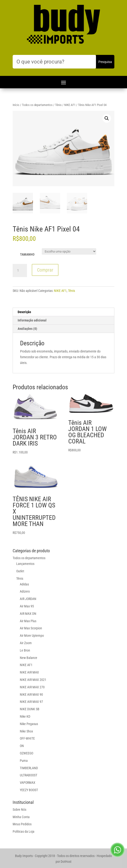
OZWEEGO (26, 753)
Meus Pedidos (22, 824)
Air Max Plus (28, 621)
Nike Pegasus (29, 724)
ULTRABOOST (29, 775)
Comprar (45, 270)
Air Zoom (26, 643)
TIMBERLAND (29, 768)
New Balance (29, 658)
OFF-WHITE (27, 738)
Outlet (20, 571)
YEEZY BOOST (29, 790)
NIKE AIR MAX (29, 672)
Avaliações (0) (27, 329)
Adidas (24, 584)
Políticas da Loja (24, 831)
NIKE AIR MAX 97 (31, 702)
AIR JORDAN (28, 599)
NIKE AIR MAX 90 (31, 694)
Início (16, 105)
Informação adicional (32, 320)
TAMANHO (27, 254)
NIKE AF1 (70, 105)
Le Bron (25, 650)
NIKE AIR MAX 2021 (33, 680)
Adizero (25, 591)
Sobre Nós (19, 810)
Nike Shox (26, 731)
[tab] (63, 312)
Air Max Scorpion (31, 628)
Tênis (58, 105)
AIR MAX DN (28, 614)
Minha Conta (21, 817)
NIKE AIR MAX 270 (32, 687)
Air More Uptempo (32, 636)
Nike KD (25, 716)
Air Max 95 (27, 606)
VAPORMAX (28, 783)
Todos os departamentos (37, 105)
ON (22, 746)
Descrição (24, 312)
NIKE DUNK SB (30, 709)
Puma (24, 761)
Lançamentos (25, 564)
